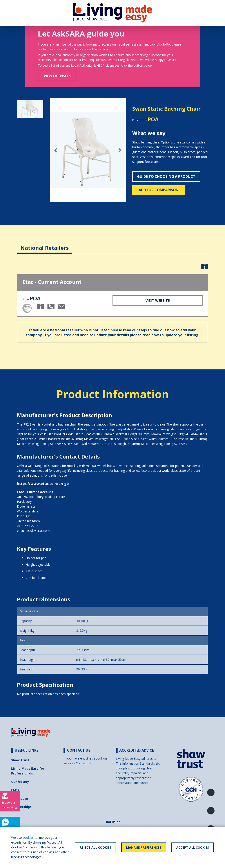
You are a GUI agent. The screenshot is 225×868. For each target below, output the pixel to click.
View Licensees (57, 76)
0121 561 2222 (27, 526)
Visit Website (158, 301)
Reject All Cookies (95, 847)
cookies (28, 838)
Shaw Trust (20, 760)
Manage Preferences (144, 847)
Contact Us (84, 763)
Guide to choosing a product (166, 176)
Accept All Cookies (193, 847)
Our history (20, 782)
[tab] (45, 244)
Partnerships (21, 807)
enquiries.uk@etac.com (33, 531)
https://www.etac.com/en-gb (43, 484)
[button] (56, 150)
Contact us (20, 798)
